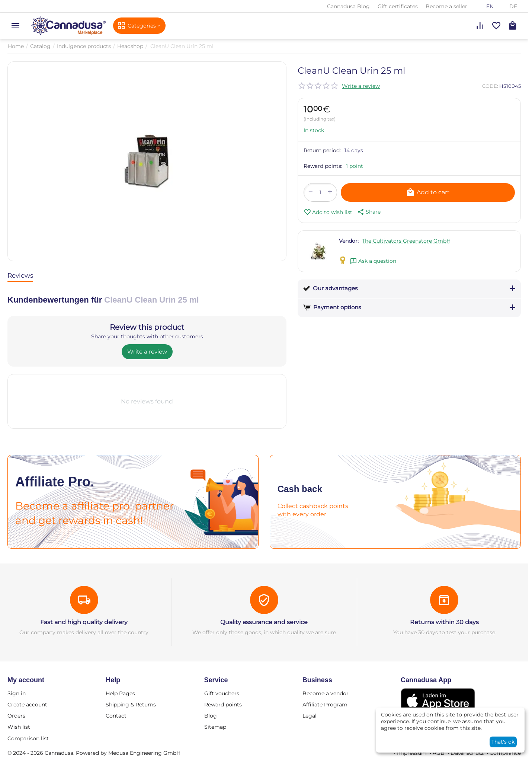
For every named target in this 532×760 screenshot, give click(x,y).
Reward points (223, 705)
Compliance (505, 753)
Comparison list (28, 738)
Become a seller (446, 6)
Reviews (20, 275)
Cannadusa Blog (348, 6)
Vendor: (349, 241)
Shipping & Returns (131, 705)
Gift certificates (398, 6)
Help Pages (120, 693)
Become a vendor (326, 693)
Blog (211, 716)
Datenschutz (467, 753)
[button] (368, 212)
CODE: (490, 86)
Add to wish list (328, 212)
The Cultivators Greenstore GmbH (406, 241)
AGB (439, 753)
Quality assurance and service (264, 622)
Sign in (17, 693)
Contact (116, 716)
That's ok (503, 742)
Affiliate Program (325, 705)
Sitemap (215, 727)
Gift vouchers (222, 693)
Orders (16, 716)
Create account (27, 705)
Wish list (19, 727)
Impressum (412, 753)
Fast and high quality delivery (84, 622)
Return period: (322, 150)
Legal (310, 716)
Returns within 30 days (444, 622)
